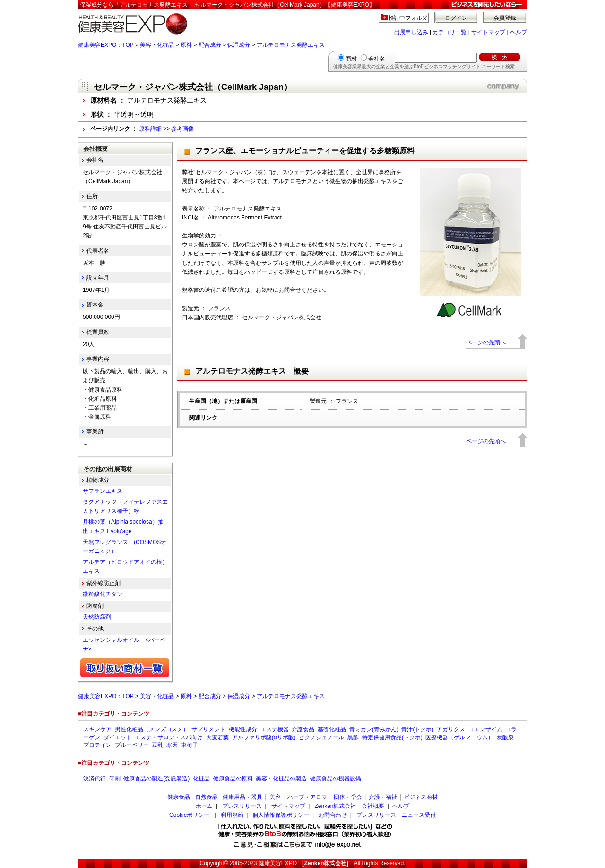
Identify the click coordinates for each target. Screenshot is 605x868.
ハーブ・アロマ (307, 797)
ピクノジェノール (321, 737)
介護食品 (303, 729)
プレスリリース (242, 806)
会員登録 (505, 18)
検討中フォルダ (408, 18)
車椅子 (190, 745)
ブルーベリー (132, 745)
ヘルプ (519, 32)
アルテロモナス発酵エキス (291, 45)
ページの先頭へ (486, 342)
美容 (275, 797)
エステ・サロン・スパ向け (169, 737)
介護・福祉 (383, 797)
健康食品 (179, 797)
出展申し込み (411, 32)
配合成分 (210, 45)
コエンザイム (485, 729)
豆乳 (157, 745)
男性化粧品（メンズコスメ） (152, 729)
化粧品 (201, 779)
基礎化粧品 (332, 729)
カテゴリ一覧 (449, 32)
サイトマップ (488, 32)
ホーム (204, 806)
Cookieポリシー (189, 815)
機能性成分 (243, 729)
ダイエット (118, 737)
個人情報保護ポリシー (281, 815)
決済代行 (95, 779)
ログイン (456, 18)
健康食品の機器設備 (336, 779)
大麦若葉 (217, 737)
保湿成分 (239, 45)
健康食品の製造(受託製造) (156, 779)
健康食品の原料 (233, 779)
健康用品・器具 (242, 797)
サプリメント (208, 729)
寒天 (172, 745)
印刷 (115, 779)
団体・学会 (348, 797)
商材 (351, 59)
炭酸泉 (505, 737)
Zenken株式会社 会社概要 (349, 806)
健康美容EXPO (278, 863)
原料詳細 (150, 129)
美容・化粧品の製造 (281, 779)
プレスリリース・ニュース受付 (396, 815)
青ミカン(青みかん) (374, 729)
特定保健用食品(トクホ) (392, 737)
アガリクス (451, 729)
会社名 (377, 59)
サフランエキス (103, 491)
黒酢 (353, 737)
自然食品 (207, 797)
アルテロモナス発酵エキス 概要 (252, 371)
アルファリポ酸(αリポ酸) (264, 737)
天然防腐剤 (97, 617)
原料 (186, 45)
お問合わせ (333, 815)
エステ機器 (275, 729)
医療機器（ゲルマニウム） (459, 737)
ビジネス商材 (421, 797)
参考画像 (182, 129)
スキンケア (97, 729)
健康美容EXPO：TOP (106, 45)
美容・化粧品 (157, 45)
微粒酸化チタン (103, 594)
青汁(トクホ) (417, 729)
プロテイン (97, 745)
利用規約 (232, 815)
